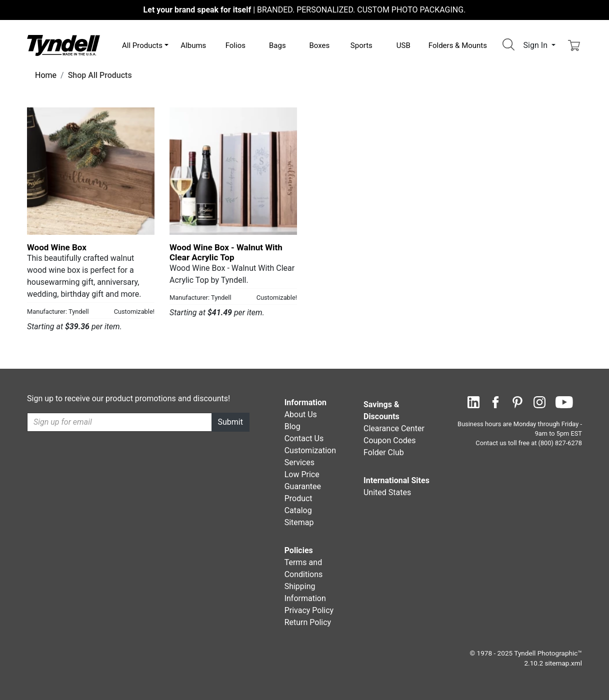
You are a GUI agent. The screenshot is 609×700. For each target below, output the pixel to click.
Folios (235, 45)
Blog (292, 426)
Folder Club (384, 452)
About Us (301, 414)
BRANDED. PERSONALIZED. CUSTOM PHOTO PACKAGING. (305, 10)
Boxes (319, 45)
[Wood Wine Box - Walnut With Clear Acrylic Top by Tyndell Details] (233, 171)
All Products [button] (142, 45)
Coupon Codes (390, 440)
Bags (277, 45)
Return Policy (308, 622)
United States (387, 492)
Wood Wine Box (57, 247)
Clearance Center (394, 428)
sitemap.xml (563, 663)
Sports (361, 45)
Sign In (536, 45)
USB (403, 45)
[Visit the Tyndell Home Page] (63, 45)
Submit (230, 422)
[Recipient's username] (119, 422)
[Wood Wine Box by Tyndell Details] (91, 171)
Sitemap (299, 522)
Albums (193, 45)
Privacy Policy (309, 610)
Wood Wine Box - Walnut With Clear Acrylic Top (226, 252)
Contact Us (304, 438)
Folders (458, 45)
